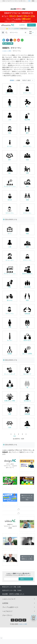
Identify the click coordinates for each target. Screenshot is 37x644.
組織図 (10, 354)
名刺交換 (27, 314)
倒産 (10, 287)
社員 (27, 160)
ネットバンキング (10, 374)
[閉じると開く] (1, 638)
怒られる (10, 300)
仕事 (27, 173)
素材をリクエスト (26, 579)
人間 (10, 106)
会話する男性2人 (27, 274)
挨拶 (27, 300)
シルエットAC (7, 51)
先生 (27, 186)
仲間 (10, 414)
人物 (10, 327)
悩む (10, 173)
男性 (10, 133)
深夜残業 (27, 414)
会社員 (10, 200)
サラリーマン (10, 93)
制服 (27, 233)
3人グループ (27, 374)
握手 (27, 133)
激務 (27, 247)
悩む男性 (27, 120)
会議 (27, 200)
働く (27, 106)
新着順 (12, 80)
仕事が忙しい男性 (10, 401)
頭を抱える (27, 401)
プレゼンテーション (10, 186)
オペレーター (10, 260)
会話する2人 (27, 340)
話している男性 (27, 354)
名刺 (10, 427)
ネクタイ (10, 146)
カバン (10, 233)
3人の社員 (27, 287)
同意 (33, 1)
